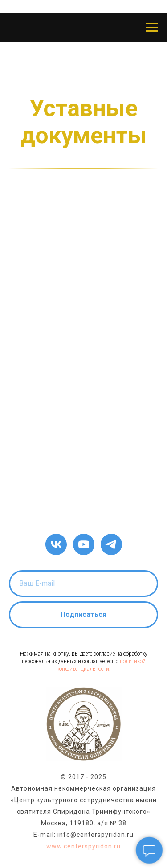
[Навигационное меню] (152, 28)
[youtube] (84, 544)
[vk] (56, 544)
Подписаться (83, 614)
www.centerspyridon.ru (83, 846)
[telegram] (111, 544)
